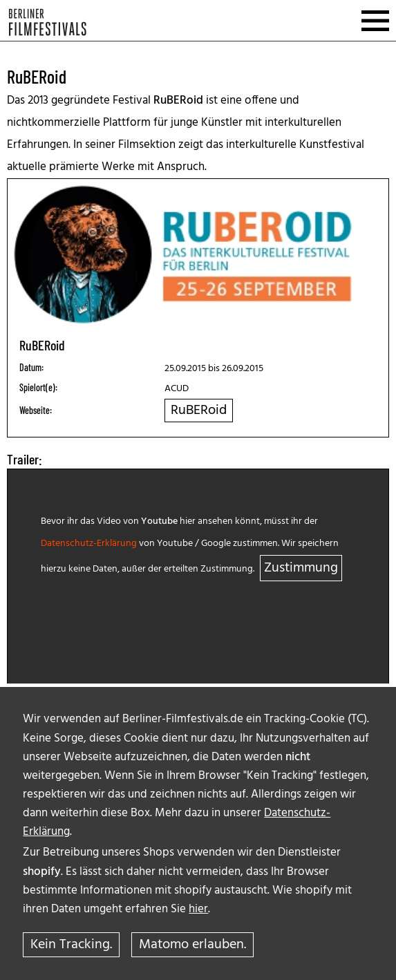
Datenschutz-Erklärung (89, 544)
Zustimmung (301, 568)
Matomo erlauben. (192, 945)
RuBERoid (199, 411)
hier (198, 909)
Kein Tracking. (71, 945)
